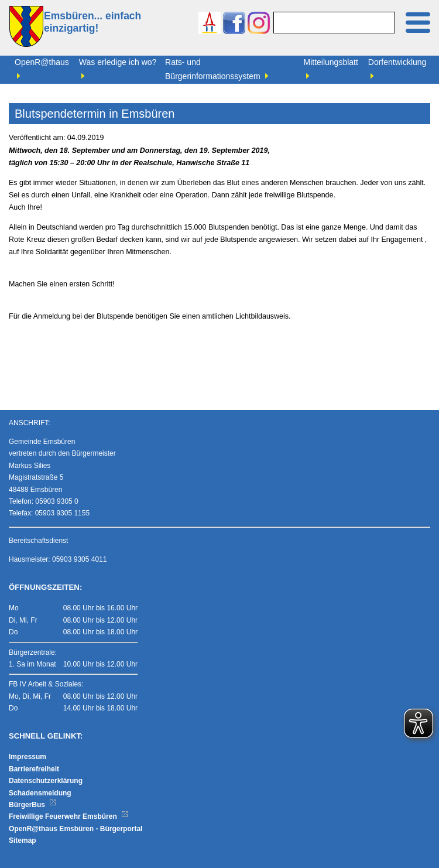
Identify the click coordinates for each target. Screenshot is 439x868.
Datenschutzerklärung (46, 781)
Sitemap (23, 840)
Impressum (28, 757)
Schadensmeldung (40, 793)
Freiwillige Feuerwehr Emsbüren (68, 816)
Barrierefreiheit (34, 769)
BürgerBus (32, 805)
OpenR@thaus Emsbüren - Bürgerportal (76, 829)
